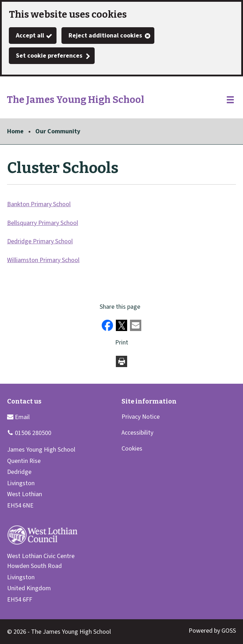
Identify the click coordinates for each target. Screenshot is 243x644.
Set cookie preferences (49, 56)
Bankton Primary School (39, 204)
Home (15, 131)
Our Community (58, 131)
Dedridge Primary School (40, 241)
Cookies (132, 449)
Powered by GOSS (212, 631)
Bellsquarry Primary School (43, 223)
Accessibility (137, 433)
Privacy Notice (141, 417)
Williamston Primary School (43, 260)
